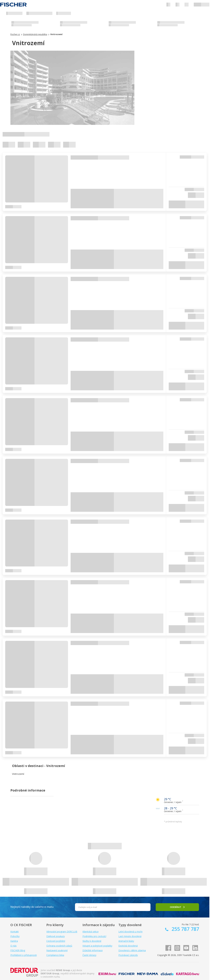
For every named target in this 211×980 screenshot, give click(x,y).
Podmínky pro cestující (94, 936)
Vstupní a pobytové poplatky (97, 946)
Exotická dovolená (128, 946)
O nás (14, 946)
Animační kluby (126, 941)
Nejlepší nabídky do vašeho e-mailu (32, 907)
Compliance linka (55, 955)
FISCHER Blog (18, 950)
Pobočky (15, 936)
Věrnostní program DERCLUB (62, 932)
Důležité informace (93, 950)
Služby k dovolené (92, 941)
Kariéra (14, 941)
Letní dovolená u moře (130, 932)
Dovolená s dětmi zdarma (132, 950)
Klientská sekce (91, 932)
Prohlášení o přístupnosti (24, 955)
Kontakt (15, 932)
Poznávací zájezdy (128, 955)
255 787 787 (185, 929)
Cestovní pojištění (56, 941)
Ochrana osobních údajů (59, 946)
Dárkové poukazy (56, 936)
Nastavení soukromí (57, 950)
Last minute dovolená (130, 936)
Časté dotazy (89, 955)
